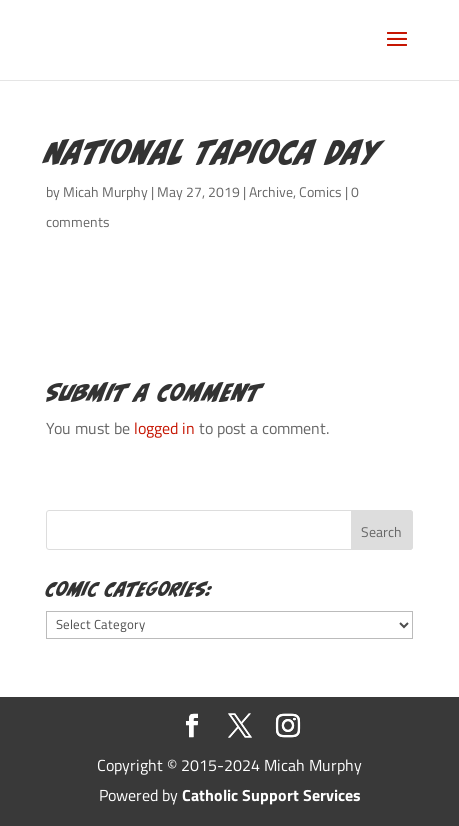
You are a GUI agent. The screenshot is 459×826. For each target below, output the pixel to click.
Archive (271, 191)
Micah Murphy (105, 191)
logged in (164, 428)
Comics (320, 191)
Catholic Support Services (271, 795)
